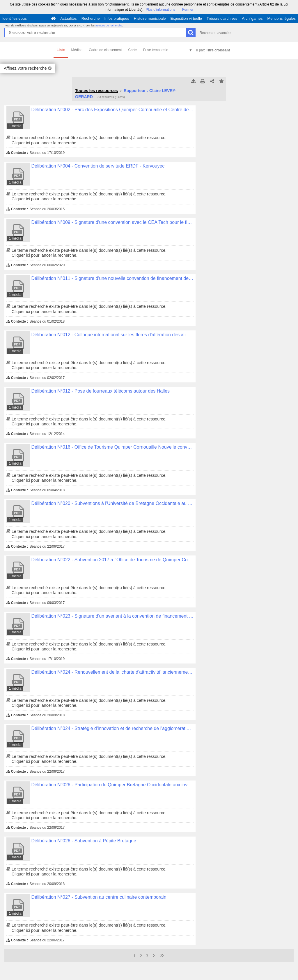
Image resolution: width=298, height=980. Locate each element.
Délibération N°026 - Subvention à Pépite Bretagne (84, 841)
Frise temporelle (156, 50)
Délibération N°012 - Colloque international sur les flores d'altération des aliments (113, 335)
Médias (77, 50)
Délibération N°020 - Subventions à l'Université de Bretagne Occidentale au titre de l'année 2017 (113, 503)
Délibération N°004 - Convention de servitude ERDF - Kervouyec (98, 166)
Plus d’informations (160, 10)
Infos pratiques (117, 18)
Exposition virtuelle (186, 18)
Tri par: (212, 50)
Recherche (91, 18)
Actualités (68, 18)
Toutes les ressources (96, 91)
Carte (133, 50)
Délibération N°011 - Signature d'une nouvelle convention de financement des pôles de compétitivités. (113, 278)
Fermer (188, 10)
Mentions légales (281, 18)
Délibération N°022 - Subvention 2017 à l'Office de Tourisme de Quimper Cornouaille (113, 560)
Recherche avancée (215, 33)
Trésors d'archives (222, 18)
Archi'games (252, 18)
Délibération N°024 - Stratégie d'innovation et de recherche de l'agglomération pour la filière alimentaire (113, 728)
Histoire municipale (150, 18)
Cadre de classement (105, 50)
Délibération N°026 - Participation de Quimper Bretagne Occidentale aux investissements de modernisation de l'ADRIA (113, 785)
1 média (15, 126)
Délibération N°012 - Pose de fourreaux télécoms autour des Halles (101, 391)
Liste (61, 50)
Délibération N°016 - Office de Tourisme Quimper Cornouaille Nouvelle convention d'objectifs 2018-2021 (113, 447)
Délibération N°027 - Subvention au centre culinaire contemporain (99, 897)
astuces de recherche (109, 25)
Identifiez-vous (15, 18)
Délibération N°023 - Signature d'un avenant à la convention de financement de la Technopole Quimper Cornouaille (113, 616)
